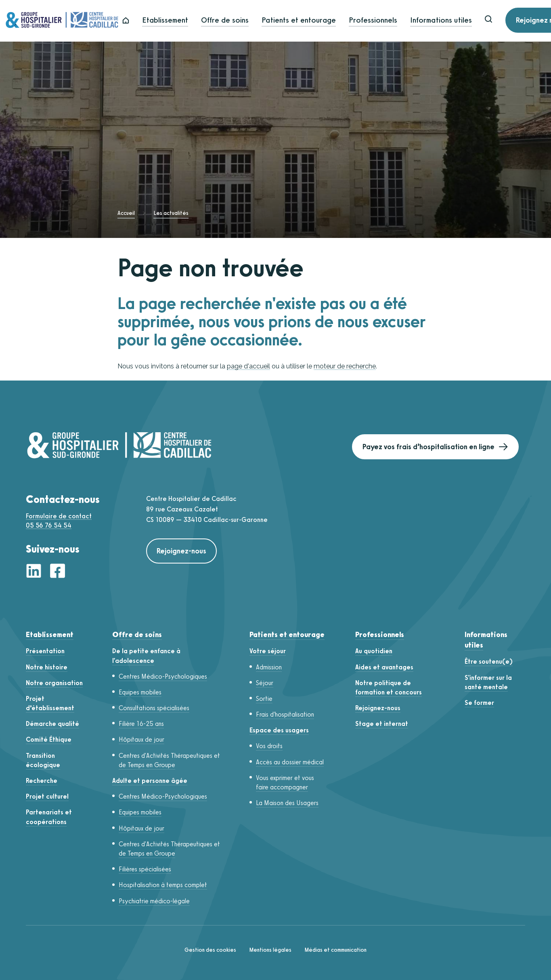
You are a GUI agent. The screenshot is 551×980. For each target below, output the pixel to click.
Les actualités (171, 213)
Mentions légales (270, 950)
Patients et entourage (317, 21)
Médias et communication (335, 950)
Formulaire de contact (59, 516)
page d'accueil (248, 366)
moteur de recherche (345, 366)
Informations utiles (460, 21)
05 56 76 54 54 (49, 525)
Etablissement (184, 21)
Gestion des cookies (210, 950)
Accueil (126, 213)
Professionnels (392, 21)
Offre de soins (243, 21)
